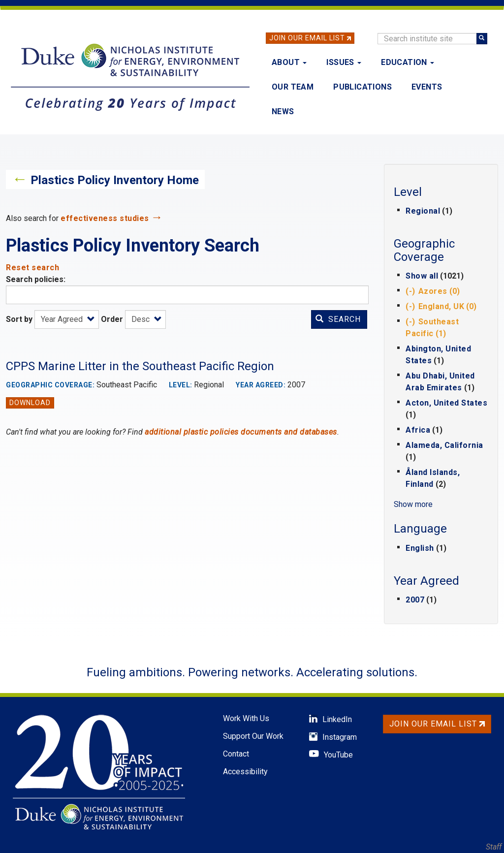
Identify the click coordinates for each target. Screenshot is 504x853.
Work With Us (246, 718)
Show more (413, 504)
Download (30, 403)
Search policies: (36, 279)
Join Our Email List (307, 38)
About (289, 62)
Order (112, 319)
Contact (236, 754)
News (283, 111)
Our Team (293, 87)
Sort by (19, 319)
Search (338, 319)
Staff (494, 847)
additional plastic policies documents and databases (241, 432)
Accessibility (245, 772)
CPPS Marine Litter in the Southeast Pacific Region (140, 366)
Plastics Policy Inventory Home (115, 180)
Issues (344, 62)
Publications (362, 87)
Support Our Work (253, 736)
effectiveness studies (105, 218)
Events (427, 87)
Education (408, 62)
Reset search (32, 268)
